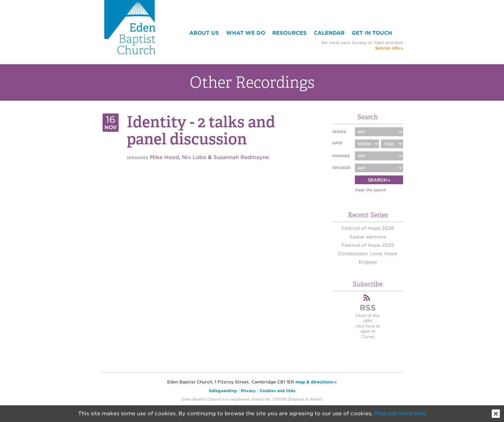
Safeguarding (223, 391)
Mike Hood (164, 157)
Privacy (248, 391)
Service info (387, 48)
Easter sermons (368, 237)
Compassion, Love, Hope (368, 254)
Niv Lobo (194, 157)
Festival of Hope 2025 (368, 245)
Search (377, 180)
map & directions (314, 382)
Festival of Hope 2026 (368, 228)
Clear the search (370, 190)
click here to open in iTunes (368, 331)
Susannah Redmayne (241, 157)
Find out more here (400, 413)
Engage (368, 262)
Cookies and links (278, 391)
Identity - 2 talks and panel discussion (201, 130)
